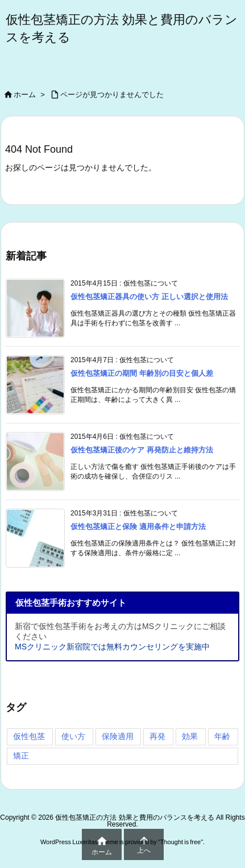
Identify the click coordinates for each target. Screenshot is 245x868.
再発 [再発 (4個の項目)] (157, 736)
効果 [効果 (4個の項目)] (190, 736)
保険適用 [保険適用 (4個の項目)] (118, 736)
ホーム (25, 95)
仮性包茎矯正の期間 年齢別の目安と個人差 (142, 373)
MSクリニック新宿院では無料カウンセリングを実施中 (112, 647)
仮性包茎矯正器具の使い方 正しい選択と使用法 (149, 297)
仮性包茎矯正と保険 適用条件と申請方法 (138, 527)
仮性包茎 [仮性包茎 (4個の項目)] (29, 736)
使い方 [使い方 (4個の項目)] (73, 736)
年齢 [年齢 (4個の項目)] (222, 736)
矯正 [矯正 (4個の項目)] (21, 756)
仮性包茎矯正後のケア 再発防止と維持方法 (142, 450)
